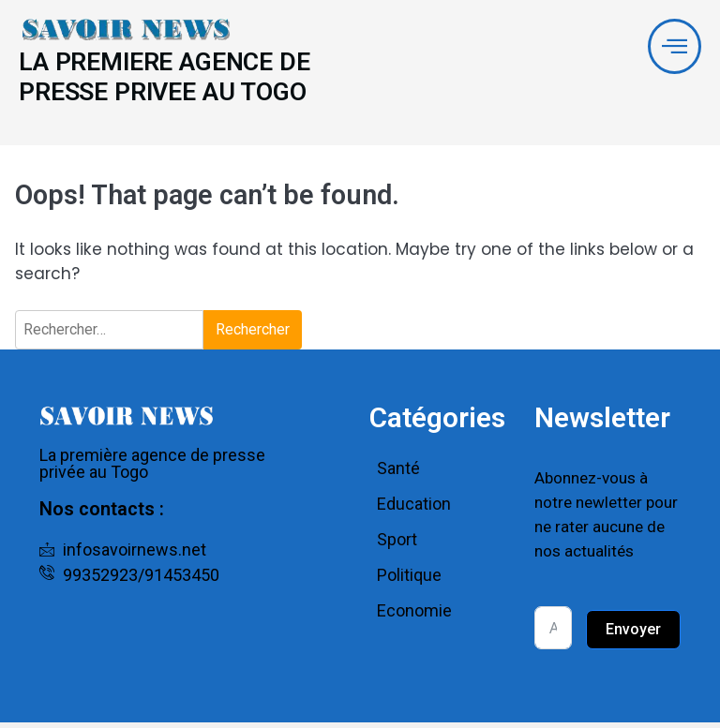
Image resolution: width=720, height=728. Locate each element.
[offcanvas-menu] (674, 47)
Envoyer (633, 635)
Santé (398, 474)
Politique (409, 580)
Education (414, 509)
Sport (397, 545)
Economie (414, 616)
